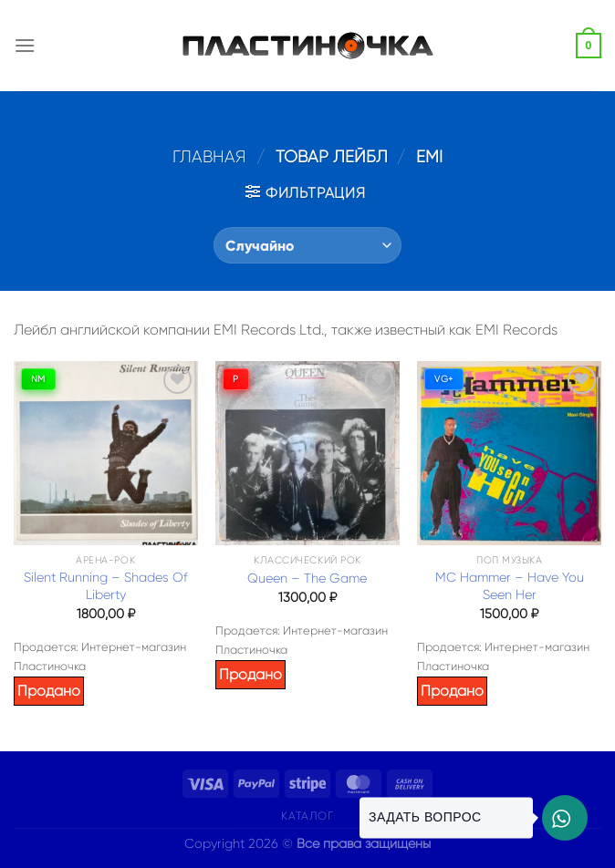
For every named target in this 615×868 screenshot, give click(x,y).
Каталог (307, 816)
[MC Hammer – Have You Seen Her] (509, 453)
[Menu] (25, 45)
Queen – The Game (307, 578)
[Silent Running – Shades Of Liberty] (106, 453)
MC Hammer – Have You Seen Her (510, 586)
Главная (209, 156)
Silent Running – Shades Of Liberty (106, 586)
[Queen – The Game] (307, 453)
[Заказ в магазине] (307, 245)
